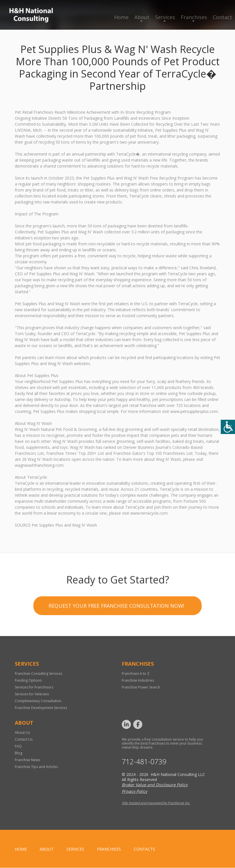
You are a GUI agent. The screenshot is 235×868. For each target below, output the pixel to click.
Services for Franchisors (34, 687)
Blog (19, 753)
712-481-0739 (144, 762)
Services (165, 17)
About (142, 17)
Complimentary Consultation (38, 701)
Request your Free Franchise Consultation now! (116, 645)
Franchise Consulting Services (39, 674)
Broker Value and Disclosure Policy (155, 785)
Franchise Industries (138, 681)
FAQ (18, 746)
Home (121, 17)
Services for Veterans (32, 694)
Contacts (144, 849)
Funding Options (28, 681)
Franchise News (27, 760)
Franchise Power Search (141, 687)
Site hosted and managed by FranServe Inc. (156, 803)
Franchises (194, 17)
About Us (22, 733)
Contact (222, 17)
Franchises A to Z (136, 674)
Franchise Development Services (41, 708)
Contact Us (24, 740)
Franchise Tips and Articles (36, 767)
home (21, 849)
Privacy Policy (134, 791)
